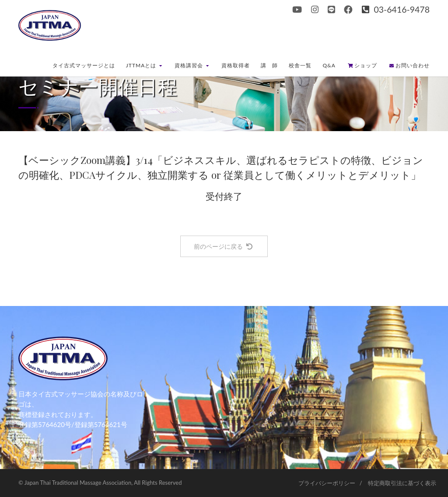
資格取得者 (236, 65)
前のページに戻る (223, 246)
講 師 (269, 65)
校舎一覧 (300, 65)
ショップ (362, 65)
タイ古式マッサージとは (84, 65)
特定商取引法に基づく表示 (402, 483)
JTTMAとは (144, 65)
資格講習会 (192, 65)
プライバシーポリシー (327, 483)
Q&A (329, 65)
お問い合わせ (409, 65)
